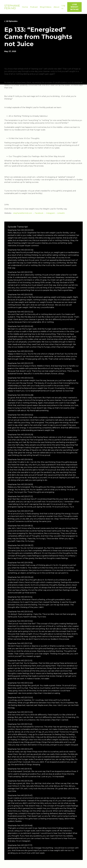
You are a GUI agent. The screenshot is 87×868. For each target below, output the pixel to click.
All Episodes (12, 22)
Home (25, 7)
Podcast (34, 7)
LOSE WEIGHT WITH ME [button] (75, 7)
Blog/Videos (46, 7)
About (57, 7)
